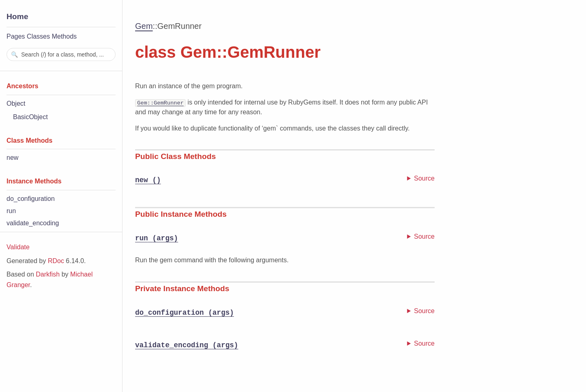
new (12, 158)
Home (17, 16)
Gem (144, 26)
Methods (64, 36)
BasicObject (30, 117)
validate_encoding (33, 223)
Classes (38, 36)
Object (16, 103)
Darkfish (48, 274)
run (11, 211)
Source (424, 178)
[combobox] (61, 54)
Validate (18, 247)
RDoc (56, 261)
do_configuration (31, 199)
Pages (16, 36)
